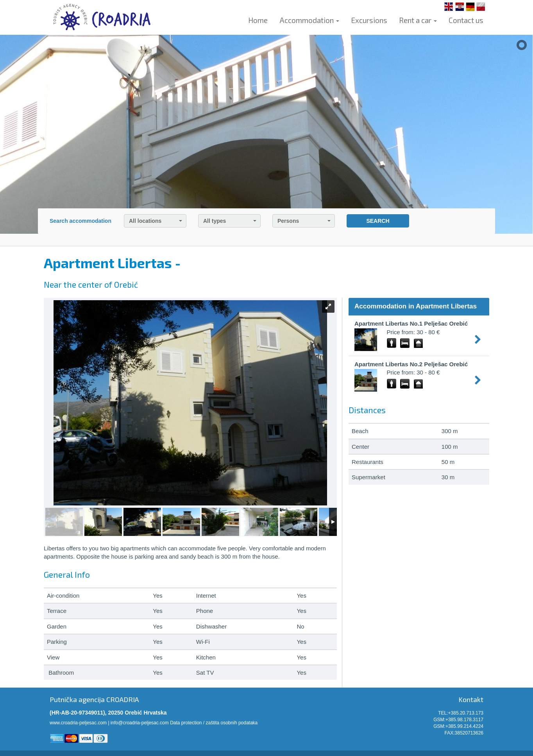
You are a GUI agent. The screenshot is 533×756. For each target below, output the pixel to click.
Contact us (466, 20)
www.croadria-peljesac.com (78, 723)
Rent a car (418, 20)
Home (258, 20)
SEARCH (378, 221)
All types (230, 221)
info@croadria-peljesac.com (140, 723)
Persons (304, 221)
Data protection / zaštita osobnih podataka (214, 723)
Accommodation (309, 20)
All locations (156, 221)
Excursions (369, 20)
